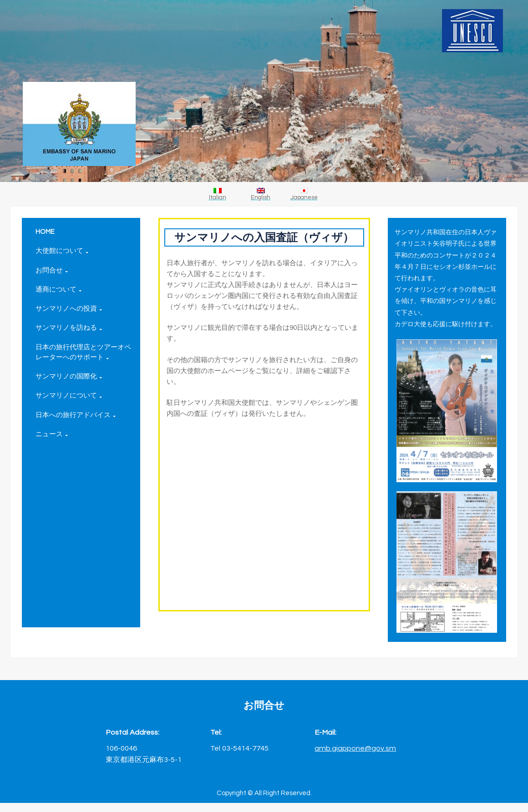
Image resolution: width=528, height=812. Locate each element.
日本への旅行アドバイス (76, 415)
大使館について (62, 251)
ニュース (52, 434)
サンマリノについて (69, 396)
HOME (45, 232)
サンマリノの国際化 (69, 376)
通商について (58, 290)
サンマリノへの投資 (69, 309)
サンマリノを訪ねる (69, 328)
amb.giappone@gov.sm (355, 748)
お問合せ (52, 270)
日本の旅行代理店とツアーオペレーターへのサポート (83, 352)
